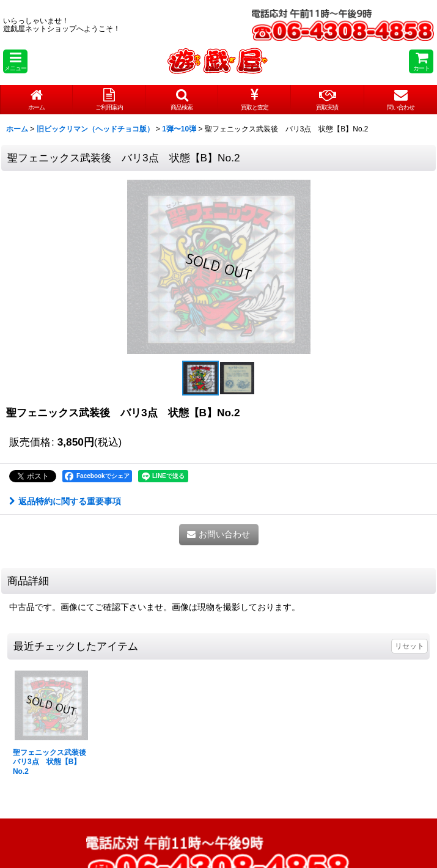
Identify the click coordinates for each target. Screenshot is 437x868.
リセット (409, 646)
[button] (15, 61)
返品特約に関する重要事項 (65, 501)
